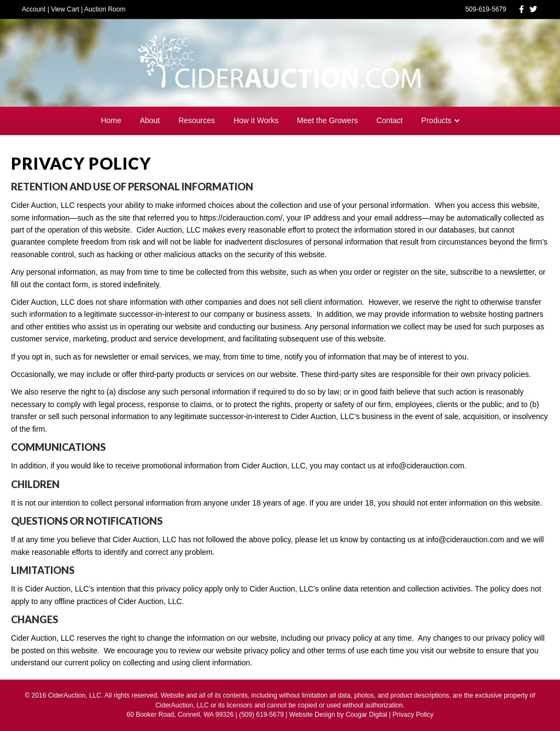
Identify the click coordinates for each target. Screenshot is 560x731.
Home (111, 120)
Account (34, 9)
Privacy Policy (413, 715)
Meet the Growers (327, 120)
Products (436, 120)
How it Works (256, 120)
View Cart (65, 9)
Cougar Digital (366, 715)
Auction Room (105, 9)
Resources (197, 120)
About (150, 120)
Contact (389, 120)
